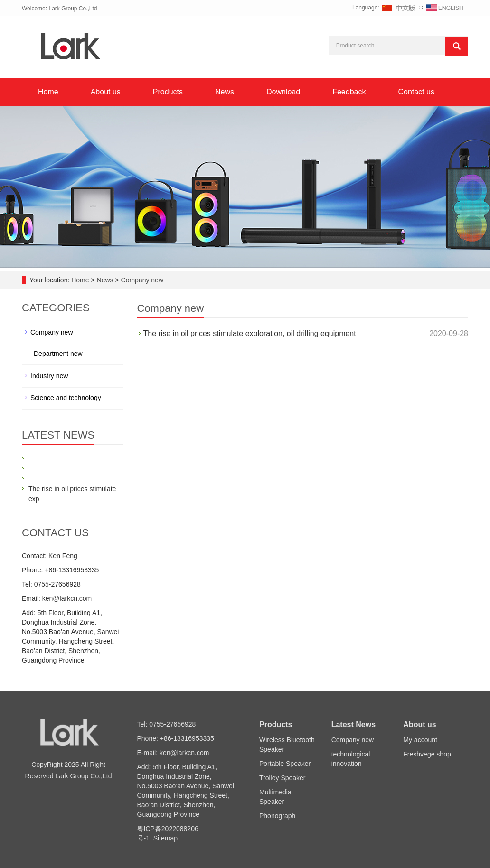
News (225, 92)
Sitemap (165, 838)
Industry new (49, 376)
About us (106, 92)
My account (420, 740)
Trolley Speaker (283, 778)
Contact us (416, 92)
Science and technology (66, 398)
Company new (141, 280)
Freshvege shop (427, 754)
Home (48, 92)
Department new (58, 354)
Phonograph (277, 816)
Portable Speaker (285, 764)
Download (283, 92)
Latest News (353, 724)
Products (168, 92)
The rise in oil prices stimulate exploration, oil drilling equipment (250, 333)
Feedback (349, 92)
